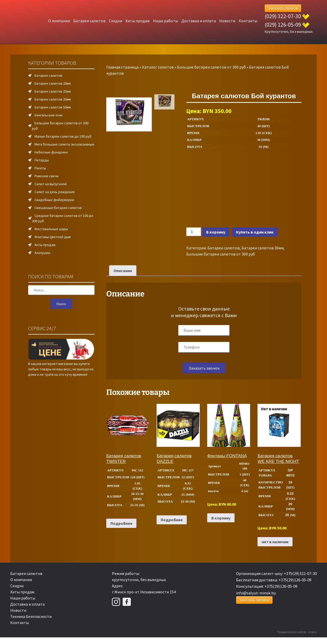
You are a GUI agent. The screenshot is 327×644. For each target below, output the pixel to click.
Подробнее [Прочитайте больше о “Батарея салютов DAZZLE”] (172, 520)
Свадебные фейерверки (54, 200)
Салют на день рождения (55, 192)
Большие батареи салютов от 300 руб (211, 67)
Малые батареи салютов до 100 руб (63, 136)
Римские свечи (46, 176)
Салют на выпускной (51, 184)
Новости (227, 21)
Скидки (115, 21)
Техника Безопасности (31, 616)
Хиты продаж (138, 21)
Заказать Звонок (283, 8)
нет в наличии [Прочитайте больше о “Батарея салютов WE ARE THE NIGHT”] (275, 542)
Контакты (248, 21)
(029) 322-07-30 (283, 16)
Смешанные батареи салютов (58, 208)
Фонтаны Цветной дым (53, 237)
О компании (59, 21)
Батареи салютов (89, 21)
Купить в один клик (255, 232)
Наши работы (166, 21)
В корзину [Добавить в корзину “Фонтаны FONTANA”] (221, 518)
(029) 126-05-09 (283, 25)
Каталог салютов (158, 67)
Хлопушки (42, 253)
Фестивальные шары (51, 229)
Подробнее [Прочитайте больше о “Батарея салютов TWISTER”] (121, 523)
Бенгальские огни (49, 115)
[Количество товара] (194, 232)
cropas (312, 632)
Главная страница (122, 67)
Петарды (42, 160)
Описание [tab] (123, 271)
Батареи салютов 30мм (262, 248)
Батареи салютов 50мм (53, 107)
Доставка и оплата (199, 21)
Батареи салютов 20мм (53, 83)
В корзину (216, 232)
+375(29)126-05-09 (295, 580)
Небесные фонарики (51, 152)
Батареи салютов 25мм (53, 91)
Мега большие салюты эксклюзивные (64, 144)
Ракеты (40, 168)
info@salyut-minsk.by (256, 593)
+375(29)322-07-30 (300, 573)
